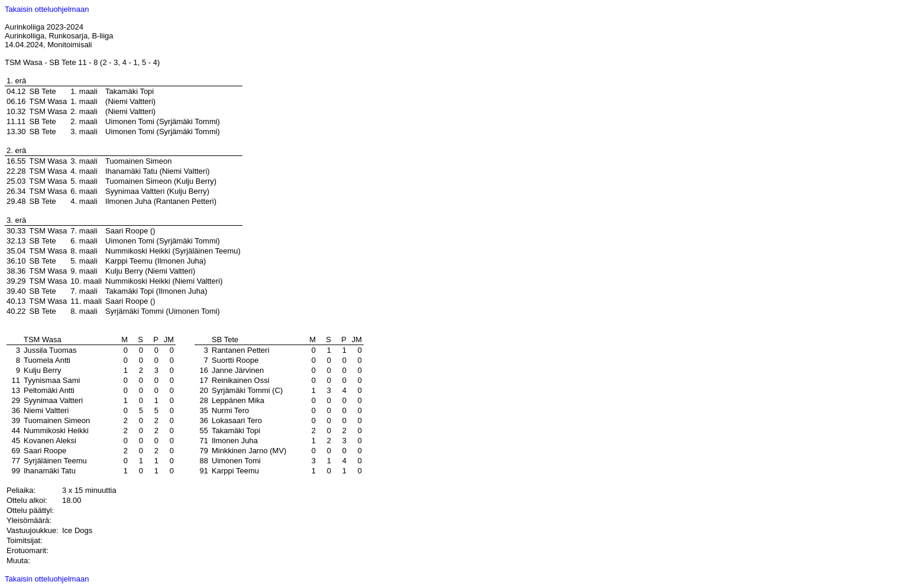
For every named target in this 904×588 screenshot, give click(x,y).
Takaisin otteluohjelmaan (47, 9)
